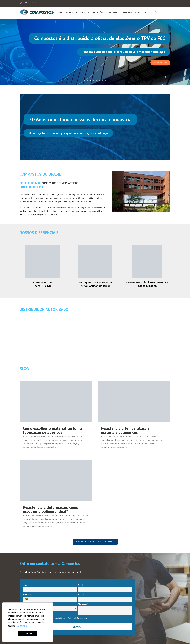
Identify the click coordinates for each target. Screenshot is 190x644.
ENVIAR (78, 627)
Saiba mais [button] (22, 626)
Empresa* (82, 595)
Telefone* (27, 595)
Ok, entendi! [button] (27, 634)
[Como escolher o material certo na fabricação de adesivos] (56, 402)
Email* (81, 585)
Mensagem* (83, 604)
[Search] (156, 12)
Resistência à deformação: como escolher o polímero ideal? (51, 509)
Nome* (26, 585)
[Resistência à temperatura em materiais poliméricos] (134, 402)
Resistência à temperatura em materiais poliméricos (127, 430)
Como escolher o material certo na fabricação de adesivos (52, 430)
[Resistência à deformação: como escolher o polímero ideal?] (56, 481)
